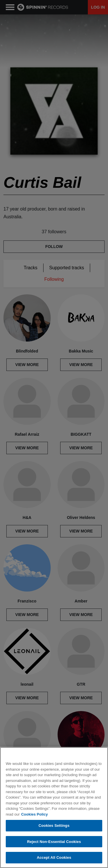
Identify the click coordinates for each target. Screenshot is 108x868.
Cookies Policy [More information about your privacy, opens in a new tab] (34, 814)
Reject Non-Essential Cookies (54, 842)
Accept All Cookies (54, 857)
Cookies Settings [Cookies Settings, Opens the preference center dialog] (54, 826)
